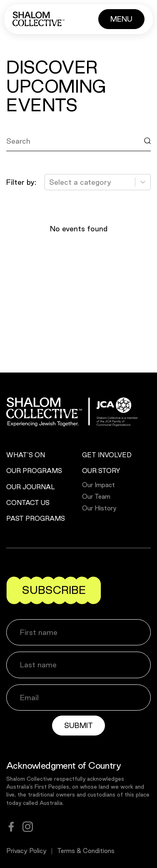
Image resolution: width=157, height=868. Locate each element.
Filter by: (21, 182)
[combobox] (50, 182)
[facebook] (11, 827)
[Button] (121, 19)
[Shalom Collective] (39, 19)
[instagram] (28, 827)
